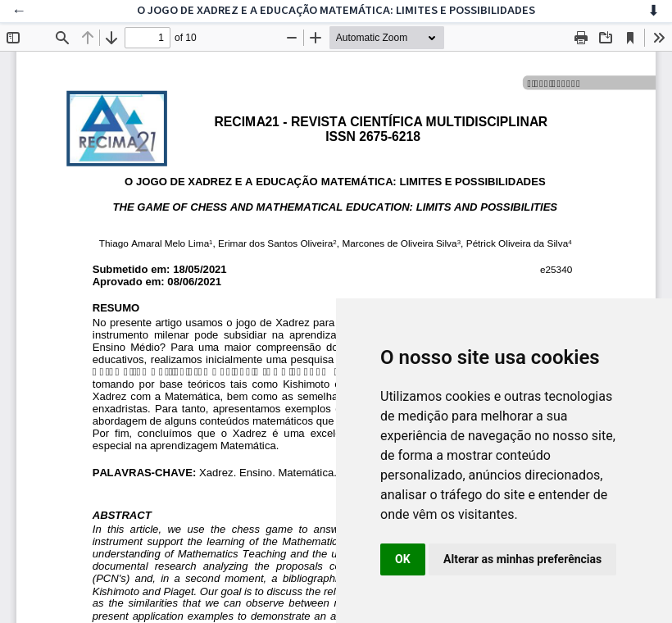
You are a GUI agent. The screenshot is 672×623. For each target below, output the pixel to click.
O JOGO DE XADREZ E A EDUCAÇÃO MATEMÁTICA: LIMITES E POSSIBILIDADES (336, 10)
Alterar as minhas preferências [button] (522, 559)
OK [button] (403, 559)
